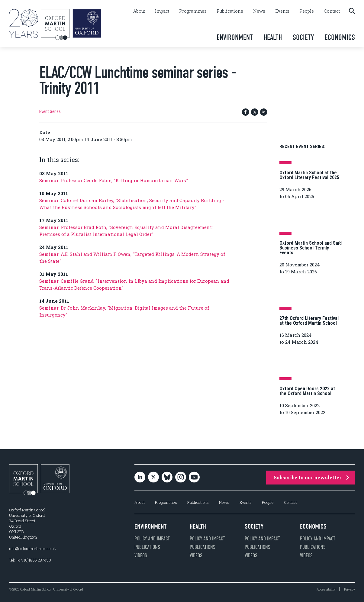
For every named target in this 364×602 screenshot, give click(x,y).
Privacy (350, 589)
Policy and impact (152, 539)
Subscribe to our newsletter (311, 477)
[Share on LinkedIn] (264, 113)
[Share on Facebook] (246, 113)
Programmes (193, 11)
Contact (332, 11)
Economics (340, 37)
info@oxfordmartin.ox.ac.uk (32, 549)
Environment (235, 37)
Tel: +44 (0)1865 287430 (30, 560)
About (139, 11)
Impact (162, 11)
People (307, 11)
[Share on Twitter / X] (255, 113)
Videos (141, 555)
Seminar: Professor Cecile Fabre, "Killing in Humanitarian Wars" (114, 180)
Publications (230, 11)
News (259, 11)
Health (273, 37)
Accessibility (326, 589)
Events (282, 11)
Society (303, 37)
